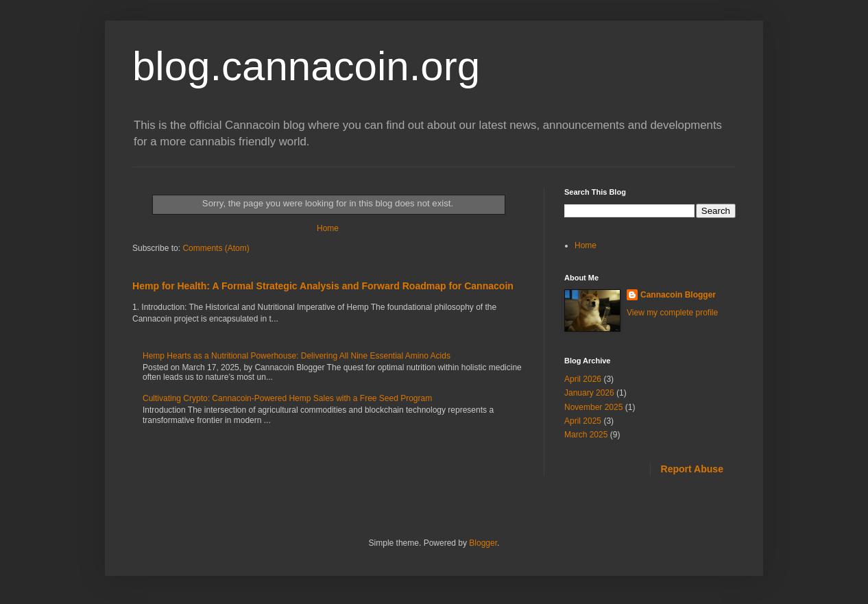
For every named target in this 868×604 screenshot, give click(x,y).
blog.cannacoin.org (306, 66)
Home (328, 228)
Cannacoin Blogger (678, 295)
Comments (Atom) (216, 248)
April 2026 (583, 379)
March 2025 (586, 435)
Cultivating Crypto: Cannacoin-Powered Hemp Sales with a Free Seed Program (287, 398)
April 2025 (583, 421)
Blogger (483, 543)
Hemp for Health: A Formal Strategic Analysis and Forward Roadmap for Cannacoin (323, 286)
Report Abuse (692, 469)
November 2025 (593, 407)
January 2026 (589, 393)
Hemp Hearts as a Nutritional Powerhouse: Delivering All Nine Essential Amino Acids (297, 356)
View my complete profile (672, 313)
